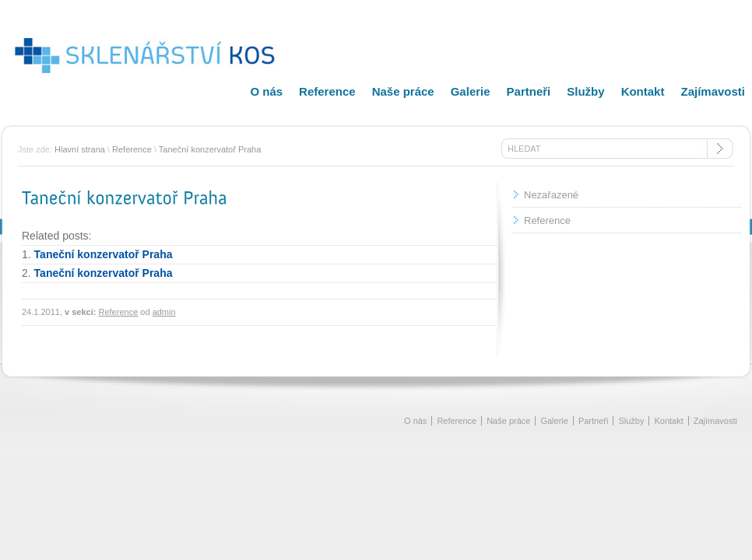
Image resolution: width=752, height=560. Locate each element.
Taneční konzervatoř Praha (210, 149)
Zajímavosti (713, 91)
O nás (266, 91)
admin (164, 312)
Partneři (529, 91)
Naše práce (403, 91)
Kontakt (643, 91)
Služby (585, 91)
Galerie (471, 91)
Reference (327, 91)
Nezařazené (551, 195)
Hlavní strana (80, 149)
